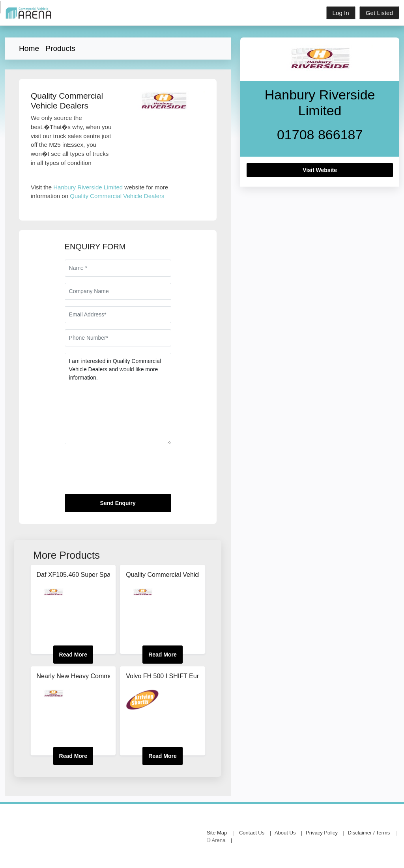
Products (60, 48)
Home (29, 48)
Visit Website (320, 170)
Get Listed (379, 13)
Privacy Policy (322, 833)
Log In (341, 13)
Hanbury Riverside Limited (88, 187)
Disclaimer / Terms (369, 833)
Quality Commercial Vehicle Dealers (117, 196)
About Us (285, 833)
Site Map (217, 833)
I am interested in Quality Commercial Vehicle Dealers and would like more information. (118, 398)
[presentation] (125, 472)
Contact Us (252, 833)
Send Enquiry (118, 503)
